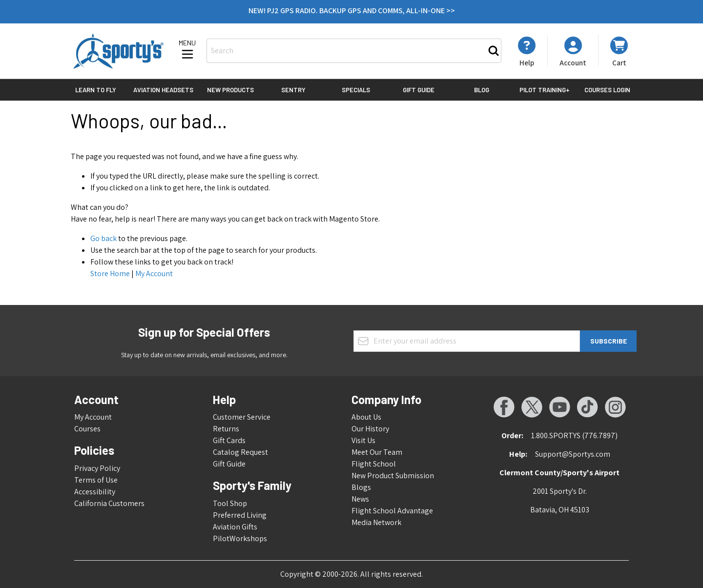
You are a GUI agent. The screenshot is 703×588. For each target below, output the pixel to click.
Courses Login (607, 90)
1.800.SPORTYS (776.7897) (574, 436)
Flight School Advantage (392, 511)
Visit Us (363, 440)
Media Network (376, 522)
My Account (154, 274)
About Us (366, 417)
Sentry (293, 90)
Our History (370, 429)
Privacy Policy (97, 468)
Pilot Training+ (545, 90)
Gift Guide (419, 90)
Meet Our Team (377, 452)
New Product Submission (393, 476)
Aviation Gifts (235, 527)
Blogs (361, 487)
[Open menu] (187, 50)
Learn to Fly (96, 90)
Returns (226, 429)
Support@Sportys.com (573, 454)
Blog (482, 90)
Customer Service (242, 417)
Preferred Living (240, 515)
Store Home (110, 274)
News (360, 499)
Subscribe (609, 341)
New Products (230, 90)
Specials (356, 90)
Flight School (374, 464)
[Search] (494, 51)
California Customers (109, 503)
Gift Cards (229, 440)
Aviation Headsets (163, 90)
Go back (103, 238)
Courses (87, 429)
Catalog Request (240, 452)
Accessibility (95, 492)
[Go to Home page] (118, 51)
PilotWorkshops (240, 538)
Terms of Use (96, 480)
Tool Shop (230, 503)
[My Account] (527, 52)
